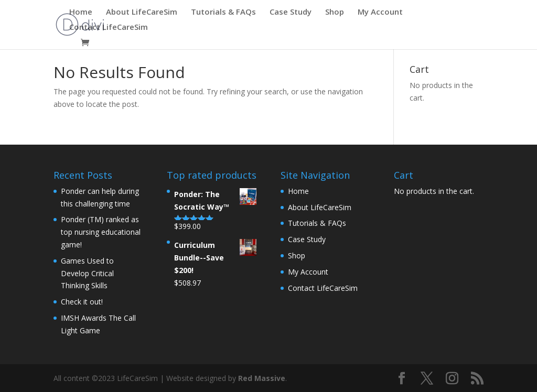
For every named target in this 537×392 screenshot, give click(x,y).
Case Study (291, 12)
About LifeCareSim (142, 12)
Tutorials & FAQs (223, 12)
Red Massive (262, 378)
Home (81, 12)
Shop (335, 12)
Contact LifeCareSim (109, 28)
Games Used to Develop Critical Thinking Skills (87, 273)
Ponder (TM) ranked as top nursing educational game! (101, 232)
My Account (380, 12)
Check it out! (82, 302)
